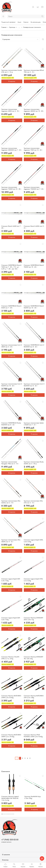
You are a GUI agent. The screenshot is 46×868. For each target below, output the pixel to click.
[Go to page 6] (8, 814)
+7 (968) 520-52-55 (10, 840)
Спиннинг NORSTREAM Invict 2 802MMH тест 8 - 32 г (34, 346)
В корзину (12, 81)
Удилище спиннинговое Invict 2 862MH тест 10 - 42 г (12, 385)
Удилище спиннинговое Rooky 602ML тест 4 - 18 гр (34, 463)
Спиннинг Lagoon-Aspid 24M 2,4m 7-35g (11, 580)
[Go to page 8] (11, 814)
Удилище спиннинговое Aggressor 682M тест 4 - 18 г (10, 110)
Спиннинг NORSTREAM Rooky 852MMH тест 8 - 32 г (11, 424)
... (19, 27)
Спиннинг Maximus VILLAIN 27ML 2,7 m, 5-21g (10, 658)
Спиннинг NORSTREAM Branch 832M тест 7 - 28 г (11, 307)
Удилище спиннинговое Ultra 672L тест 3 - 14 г (33, 502)
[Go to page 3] (5, 814)
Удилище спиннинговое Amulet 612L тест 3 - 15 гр (12, 71)
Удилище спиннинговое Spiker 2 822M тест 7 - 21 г (34, 424)
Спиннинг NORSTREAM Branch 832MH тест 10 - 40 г (34, 307)
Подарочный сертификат (8, 22)
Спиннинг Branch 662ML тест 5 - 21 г (34, 227)
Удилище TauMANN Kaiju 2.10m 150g (33, 797)
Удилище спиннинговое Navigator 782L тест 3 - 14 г (10, 463)
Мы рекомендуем (36, 22)
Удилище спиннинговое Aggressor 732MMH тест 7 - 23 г (34, 188)
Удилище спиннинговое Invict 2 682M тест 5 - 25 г (12, 346)
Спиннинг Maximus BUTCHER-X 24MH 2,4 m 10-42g (11, 736)
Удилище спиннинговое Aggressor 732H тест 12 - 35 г (33, 149)
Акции (19, 22)
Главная (4, 27)
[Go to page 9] (12, 814)
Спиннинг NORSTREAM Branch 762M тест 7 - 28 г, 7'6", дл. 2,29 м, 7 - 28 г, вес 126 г (11, 267)
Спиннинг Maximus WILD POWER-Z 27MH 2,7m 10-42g (33, 736)
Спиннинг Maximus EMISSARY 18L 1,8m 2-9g (33, 658)
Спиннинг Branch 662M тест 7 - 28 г (11, 227)
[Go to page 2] (3, 814)
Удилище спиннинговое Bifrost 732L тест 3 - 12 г (34, 71)
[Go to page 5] (7, 814)
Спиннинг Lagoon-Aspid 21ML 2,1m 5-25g (33, 580)
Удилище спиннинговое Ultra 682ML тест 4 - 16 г (11, 541)
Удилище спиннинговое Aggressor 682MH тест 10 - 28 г (34, 110)
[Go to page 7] (10, 814)
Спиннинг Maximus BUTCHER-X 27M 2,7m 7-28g (34, 697)
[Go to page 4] (6, 814)
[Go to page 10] (14, 814)
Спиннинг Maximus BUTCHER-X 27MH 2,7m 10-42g (11, 697)
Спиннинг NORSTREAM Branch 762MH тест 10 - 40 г (34, 266)
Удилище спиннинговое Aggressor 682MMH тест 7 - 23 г (12, 149)
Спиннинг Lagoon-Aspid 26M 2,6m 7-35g (11, 619)
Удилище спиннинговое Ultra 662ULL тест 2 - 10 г (11, 502)
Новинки (26, 22)
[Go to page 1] (2, 814)
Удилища (12, 27)
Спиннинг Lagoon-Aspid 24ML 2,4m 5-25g (33, 541)
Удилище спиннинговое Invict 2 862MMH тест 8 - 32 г (34, 385)
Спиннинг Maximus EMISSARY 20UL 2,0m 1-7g (33, 619)
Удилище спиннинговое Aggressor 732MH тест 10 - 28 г (11, 188)
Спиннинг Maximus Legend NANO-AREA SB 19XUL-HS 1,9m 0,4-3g (10, 798)
